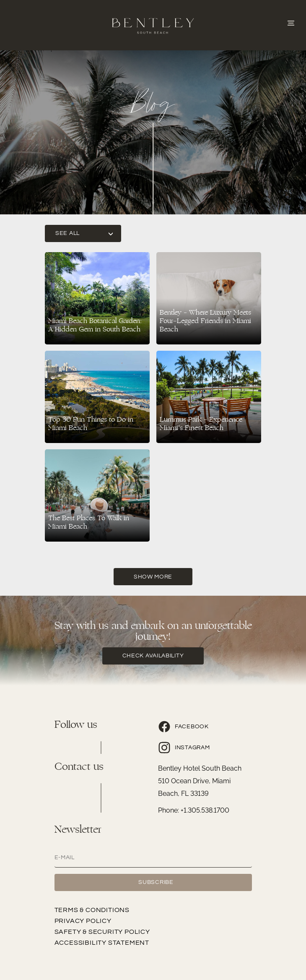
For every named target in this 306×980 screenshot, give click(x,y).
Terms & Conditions (92, 910)
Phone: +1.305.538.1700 (194, 810)
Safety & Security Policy (102, 932)
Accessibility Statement (102, 943)
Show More (153, 577)
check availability (153, 656)
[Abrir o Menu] (291, 22)
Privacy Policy (83, 921)
